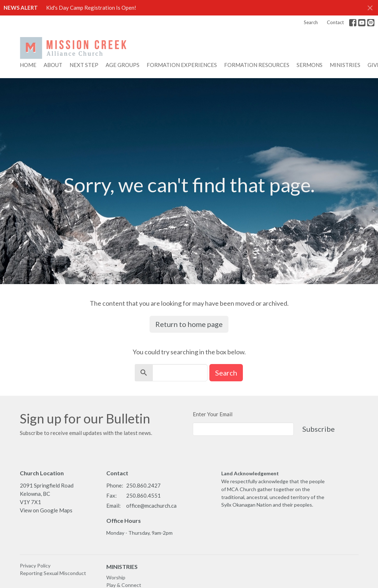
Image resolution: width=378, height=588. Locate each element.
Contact (335, 22)
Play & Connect (124, 585)
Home (28, 65)
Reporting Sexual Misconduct (53, 573)
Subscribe (319, 429)
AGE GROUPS (123, 65)
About (53, 65)
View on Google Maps (46, 510)
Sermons (310, 65)
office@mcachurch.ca (151, 506)
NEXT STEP (84, 65)
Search (311, 22)
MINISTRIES (122, 567)
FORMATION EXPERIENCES (182, 65)
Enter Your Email (213, 414)
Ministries (345, 65)
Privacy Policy (35, 565)
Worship (116, 577)
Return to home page (189, 324)
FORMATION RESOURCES (257, 65)
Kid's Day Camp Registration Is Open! (91, 8)
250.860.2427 (143, 485)
